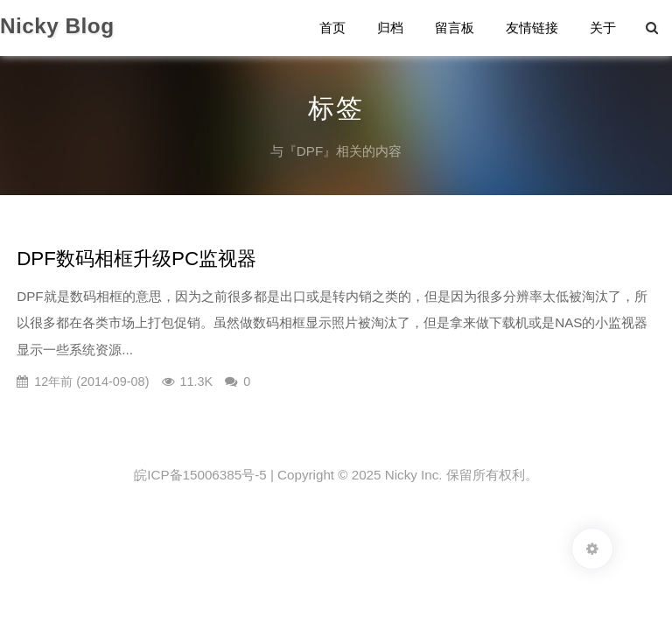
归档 (390, 28)
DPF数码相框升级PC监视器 (136, 259)
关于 (603, 28)
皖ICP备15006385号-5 (200, 475)
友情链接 (532, 28)
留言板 (455, 28)
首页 (332, 28)
